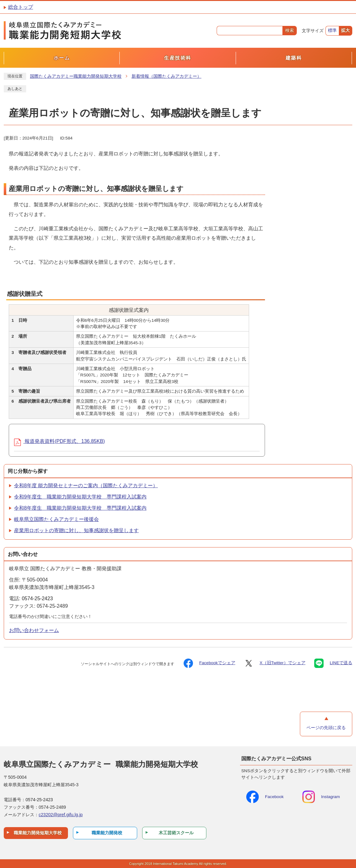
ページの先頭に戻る (326, 728)
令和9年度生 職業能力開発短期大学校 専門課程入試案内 (80, 497)
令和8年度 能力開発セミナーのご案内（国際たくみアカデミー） (86, 485)
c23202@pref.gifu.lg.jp (61, 815)
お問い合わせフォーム (34, 630)
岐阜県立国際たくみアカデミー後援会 (56, 519)
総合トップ (21, 7)
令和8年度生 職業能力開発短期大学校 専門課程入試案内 (80, 508)
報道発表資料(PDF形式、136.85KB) (59, 441)
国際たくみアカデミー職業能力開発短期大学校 (76, 76)
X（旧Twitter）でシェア (275, 663)
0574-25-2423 (37, 598)
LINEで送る (333, 663)
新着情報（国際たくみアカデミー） (166, 76)
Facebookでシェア (209, 663)
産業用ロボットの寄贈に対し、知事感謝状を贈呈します (76, 530)
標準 (332, 30)
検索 (290, 30)
